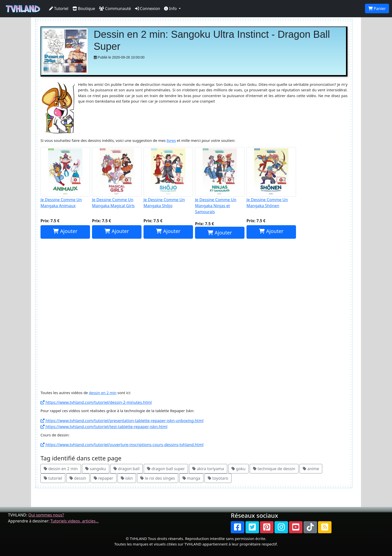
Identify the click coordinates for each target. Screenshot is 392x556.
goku (238, 469)
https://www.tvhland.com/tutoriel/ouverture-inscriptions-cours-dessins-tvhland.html (122, 445)
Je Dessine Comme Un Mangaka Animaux (65, 178)
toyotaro (218, 478)
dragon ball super (166, 469)
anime (311, 469)
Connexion (148, 9)
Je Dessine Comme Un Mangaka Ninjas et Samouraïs (220, 181)
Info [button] (171, 9)
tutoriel (53, 478)
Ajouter (65, 231)
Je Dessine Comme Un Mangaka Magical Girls (117, 178)
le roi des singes (158, 478)
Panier (377, 9)
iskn (127, 478)
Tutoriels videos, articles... (75, 521)
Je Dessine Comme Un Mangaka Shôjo (168, 178)
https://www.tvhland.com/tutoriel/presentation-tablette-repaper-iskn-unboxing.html (122, 421)
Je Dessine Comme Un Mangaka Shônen (271, 178)
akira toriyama (208, 469)
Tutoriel (59, 9)
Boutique (84, 9)
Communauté (115, 9)
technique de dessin (274, 469)
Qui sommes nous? (46, 515)
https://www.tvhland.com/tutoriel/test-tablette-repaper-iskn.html (104, 427)
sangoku (96, 469)
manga (191, 478)
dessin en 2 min (102, 393)
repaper (103, 478)
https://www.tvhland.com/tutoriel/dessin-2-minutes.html (96, 402)
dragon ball (126, 469)
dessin (78, 478)
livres (171, 140)
